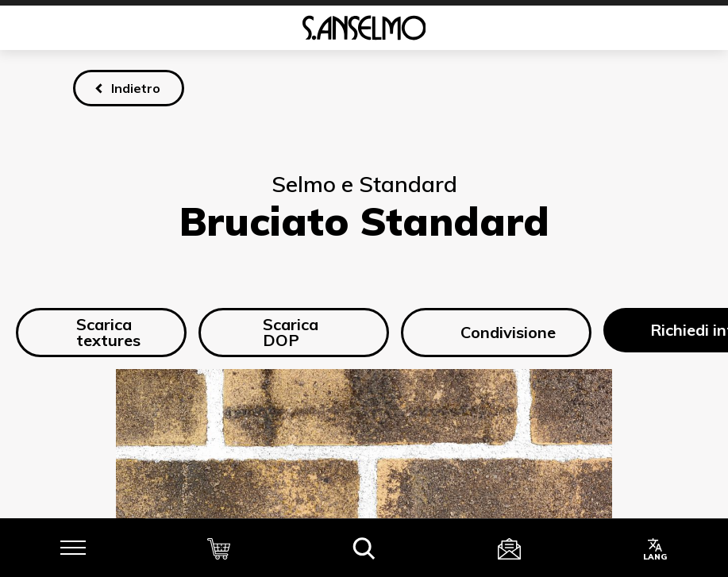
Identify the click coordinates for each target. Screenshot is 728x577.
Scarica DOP (276, 332)
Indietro (136, 88)
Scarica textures (96, 332)
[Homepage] (364, 28)
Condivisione (496, 333)
